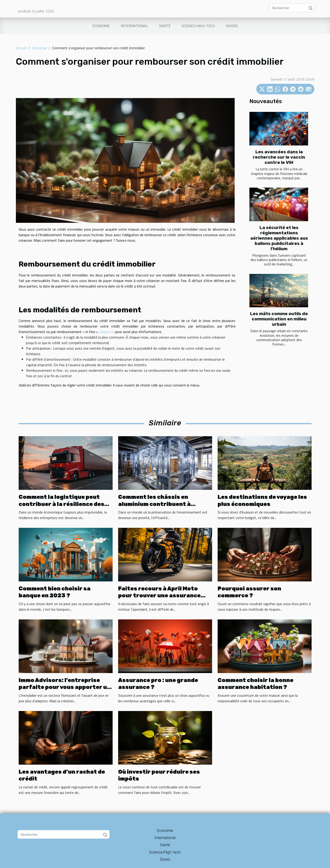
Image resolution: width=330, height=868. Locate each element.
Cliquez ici (107, 332)
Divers (232, 26)
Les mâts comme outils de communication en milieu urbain (279, 319)
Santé (165, 26)
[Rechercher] (292, 8)
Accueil (21, 48)
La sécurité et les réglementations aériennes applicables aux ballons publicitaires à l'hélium (279, 238)
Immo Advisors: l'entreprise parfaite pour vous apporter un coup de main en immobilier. (65, 687)
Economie (101, 26)
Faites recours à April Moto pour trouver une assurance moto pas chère (159, 596)
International (134, 26)
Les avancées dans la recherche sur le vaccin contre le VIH (279, 157)
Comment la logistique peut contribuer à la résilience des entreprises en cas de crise (61, 504)
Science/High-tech (198, 26)
